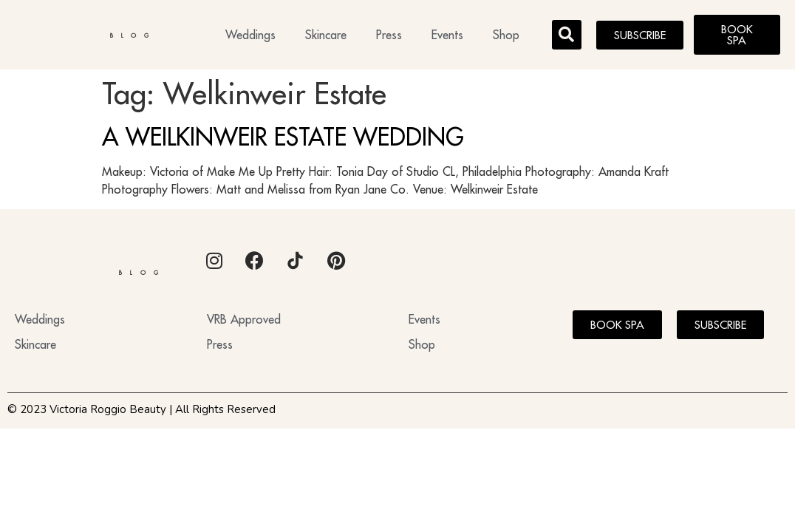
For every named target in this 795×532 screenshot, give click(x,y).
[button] (567, 35)
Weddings (250, 35)
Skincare (326, 35)
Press (389, 35)
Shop (506, 35)
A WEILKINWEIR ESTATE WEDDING (283, 137)
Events (447, 35)
